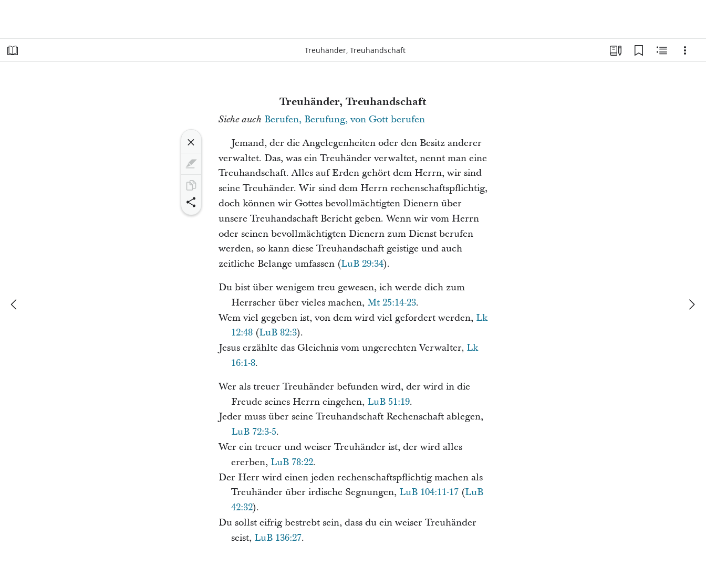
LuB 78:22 (292, 462)
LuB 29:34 (362, 264)
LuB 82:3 (278, 333)
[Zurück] (15, 304)
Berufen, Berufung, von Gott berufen (345, 119)
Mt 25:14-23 (392, 303)
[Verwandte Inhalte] (662, 50)
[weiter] (691, 304)
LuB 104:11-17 (429, 492)
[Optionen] (685, 50)
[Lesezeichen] (639, 50)
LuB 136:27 (278, 538)
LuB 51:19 (388, 402)
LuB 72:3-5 (254, 432)
